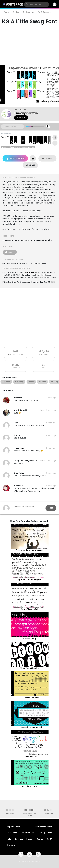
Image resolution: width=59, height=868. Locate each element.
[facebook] (21, 854)
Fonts (7, 12)
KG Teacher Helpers (30, 698)
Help (9, 839)
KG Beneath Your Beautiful (30, 727)
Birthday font (31, 272)
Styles (16, 12)
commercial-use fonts (30, 814)
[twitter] (30, 854)
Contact (21, 118)
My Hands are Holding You (30, 580)
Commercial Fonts (44, 827)
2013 (15, 351)
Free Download (15, 158)
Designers (49, 813)
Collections (28, 12)
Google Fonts (46, 833)
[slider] (32, 127)
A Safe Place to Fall (30, 609)
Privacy (30, 839)
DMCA (49, 839)
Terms (40, 839)
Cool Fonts (12, 833)
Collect (47, 158)
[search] (37, 4)
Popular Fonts (13, 827)
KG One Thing (30, 639)
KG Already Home (30, 757)
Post (51, 508)
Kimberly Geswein (26, 113)
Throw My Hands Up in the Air (30, 550)
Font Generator (45, 12)
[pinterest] (38, 854)
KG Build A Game (30, 786)
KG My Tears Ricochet (30, 668)
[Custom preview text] (13, 127)
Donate (10, 252)
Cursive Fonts (28, 833)
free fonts (10, 813)
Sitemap (11, 845)
